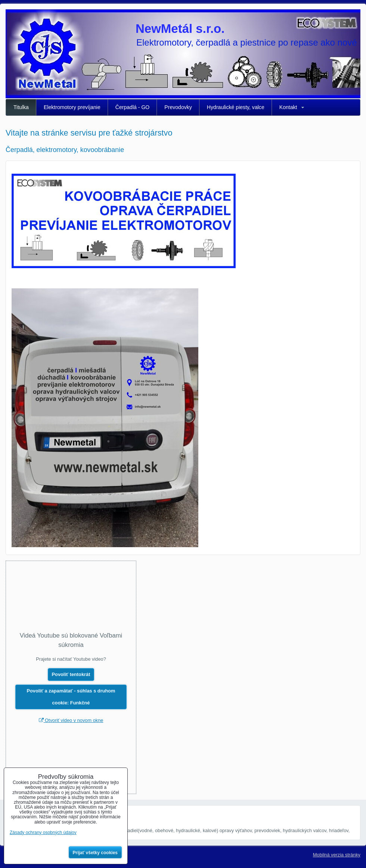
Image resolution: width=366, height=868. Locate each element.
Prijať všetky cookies (95, 853)
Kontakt (288, 107)
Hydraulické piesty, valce (236, 107)
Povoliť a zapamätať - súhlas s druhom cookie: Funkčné (71, 697)
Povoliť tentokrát (71, 674)
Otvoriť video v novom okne (71, 720)
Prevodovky (178, 107)
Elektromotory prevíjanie (72, 107)
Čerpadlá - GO (133, 107)
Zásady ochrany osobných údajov (43, 833)
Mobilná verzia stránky (337, 855)
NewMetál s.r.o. (180, 29)
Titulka (21, 107)
